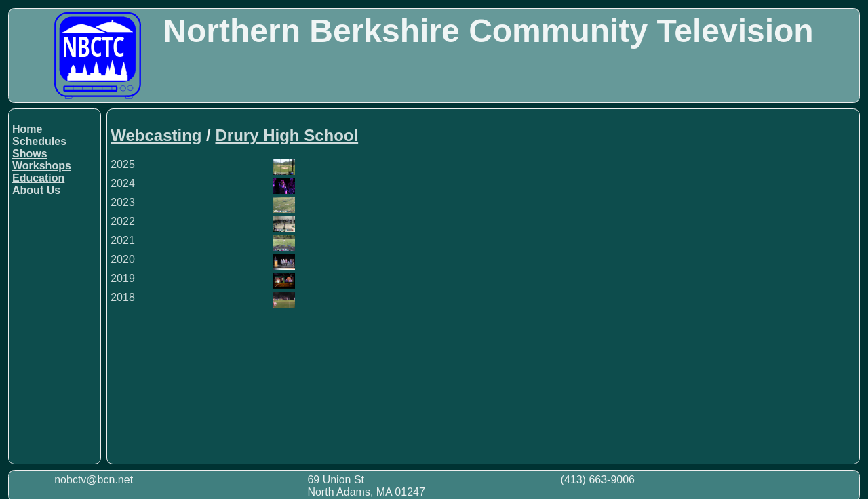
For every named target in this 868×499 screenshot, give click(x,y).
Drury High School (287, 135)
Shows (30, 154)
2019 (123, 278)
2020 (123, 259)
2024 (123, 183)
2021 (123, 240)
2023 (123, 202)
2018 (123, 297)
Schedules (39, 141)
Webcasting (156, 135)
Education (38, 178)
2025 (123, 164)
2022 (123, 221)
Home (27, 129)
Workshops (42, 166)
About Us (36, 190)
